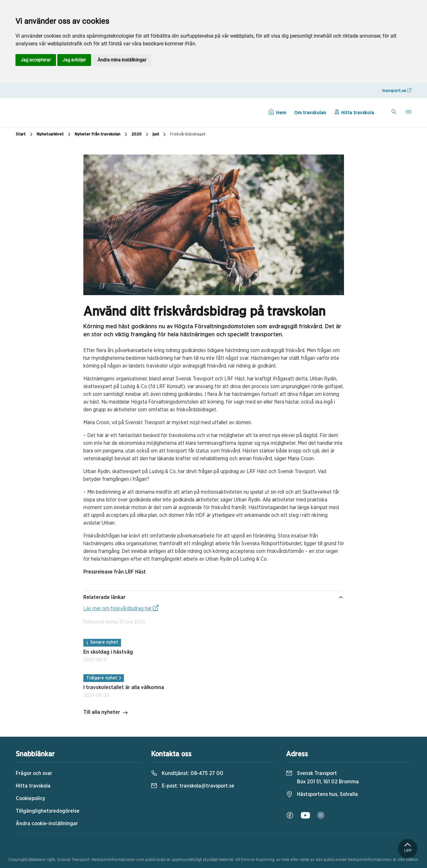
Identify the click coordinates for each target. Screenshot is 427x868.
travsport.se (397, 90)
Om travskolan (310, 113)
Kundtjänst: (187, 773)
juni (160, 135)
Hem (277, 112)
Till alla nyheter (106, 713)
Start (25, 135)
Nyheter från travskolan (102, 135)
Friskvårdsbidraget (188, 134)
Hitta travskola (354, 112)
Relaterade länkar (214, 597)
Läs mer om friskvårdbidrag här (121, 608)
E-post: (193, 786)
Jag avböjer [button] (74, 60)
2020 (141, 135)
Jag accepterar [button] (36, 60)
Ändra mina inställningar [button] (122, 60)
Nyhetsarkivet (54, 135)
